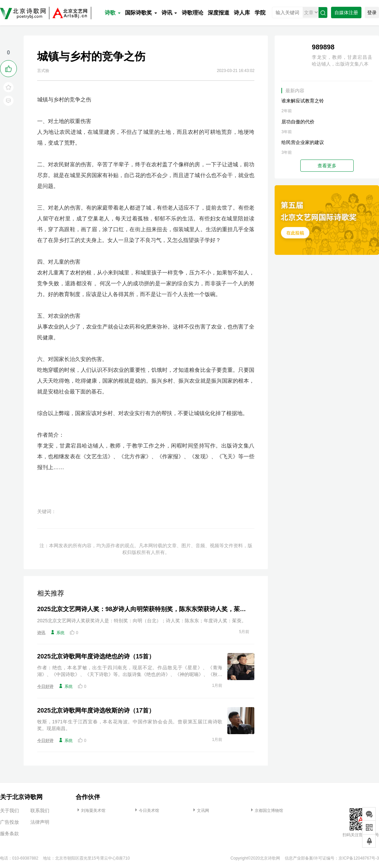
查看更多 (327, 166)
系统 (57, 632)
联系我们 (40, 811)
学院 (260, 13)
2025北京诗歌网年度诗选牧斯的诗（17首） (96, 710)
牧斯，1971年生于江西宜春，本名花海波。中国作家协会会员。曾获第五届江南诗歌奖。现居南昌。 (130, 725)
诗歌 (112, 13)
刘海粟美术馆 (91, 811)
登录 (372, 13)
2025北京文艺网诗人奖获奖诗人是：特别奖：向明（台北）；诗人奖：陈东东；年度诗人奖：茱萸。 (142, 621)
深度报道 (219, 13)
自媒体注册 (346, 13)
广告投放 (9, 822)
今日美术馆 (146, 811)
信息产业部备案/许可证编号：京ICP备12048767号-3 (332, 858)
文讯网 (200, 811)
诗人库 (242, 13)
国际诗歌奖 (141, 13)
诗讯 (169, 13)
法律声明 (40, 822)
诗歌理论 (193, 13)
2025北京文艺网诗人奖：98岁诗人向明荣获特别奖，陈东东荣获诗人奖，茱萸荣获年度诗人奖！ (143, 609)
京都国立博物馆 (266, 811)
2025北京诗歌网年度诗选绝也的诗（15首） (96, 656)
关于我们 (9, 811)
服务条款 (9, 834)
